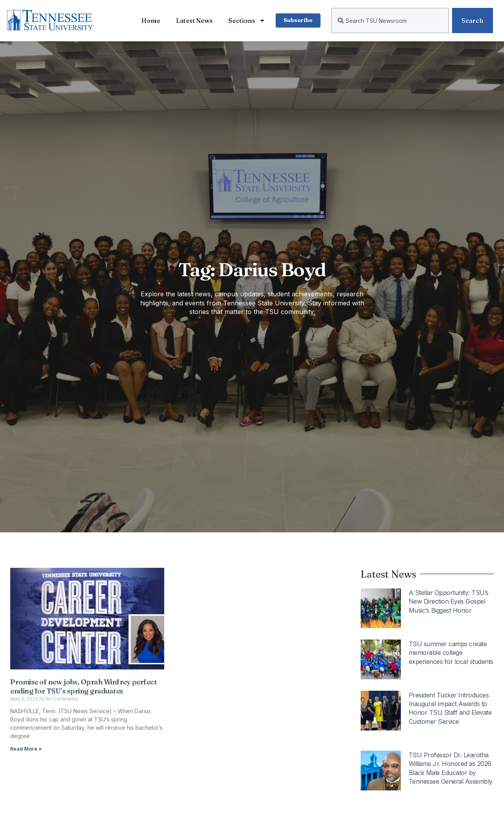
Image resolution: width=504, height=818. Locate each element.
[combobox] (390, 20)
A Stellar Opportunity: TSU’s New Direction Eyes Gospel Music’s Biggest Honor (449, 601)
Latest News (194, 20)
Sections (246, 20)
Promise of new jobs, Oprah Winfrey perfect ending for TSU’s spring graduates (83, 686)
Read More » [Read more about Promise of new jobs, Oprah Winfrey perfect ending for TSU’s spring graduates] (26, 749)
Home (150, 20)
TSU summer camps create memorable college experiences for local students (451, 653)
